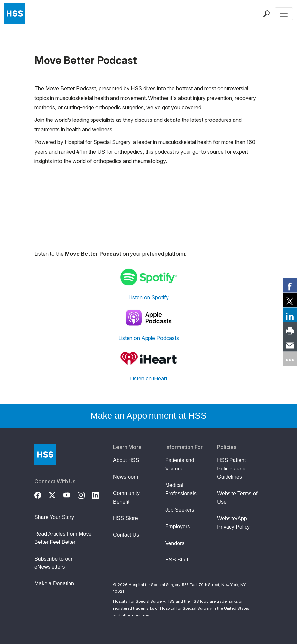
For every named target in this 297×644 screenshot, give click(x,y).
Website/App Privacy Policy (233, 523)
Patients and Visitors (180, 464)
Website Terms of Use (237, 498)
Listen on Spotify (149, 297)
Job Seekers (180, 510)
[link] (290, 285)
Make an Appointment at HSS (148, 416)
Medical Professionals (181, 489)
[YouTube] (70, 494)
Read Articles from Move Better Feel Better (63, 538)
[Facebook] (42, 494)
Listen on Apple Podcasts (149, 338)
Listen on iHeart (149, 378)
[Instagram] (85, 494)
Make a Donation (54, 584)
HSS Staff (177, 560)
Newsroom (126, 477)
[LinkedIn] (99, 494)
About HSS (126, 460)
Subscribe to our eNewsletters (54, 563)
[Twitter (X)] (56, 494)
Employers (178, 527)
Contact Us (126, 535)
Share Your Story (54, 517)
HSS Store (126, 518)
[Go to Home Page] (45, 455)
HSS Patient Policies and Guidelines (231, 469)
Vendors (175, 543)
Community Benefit (126, 497)
